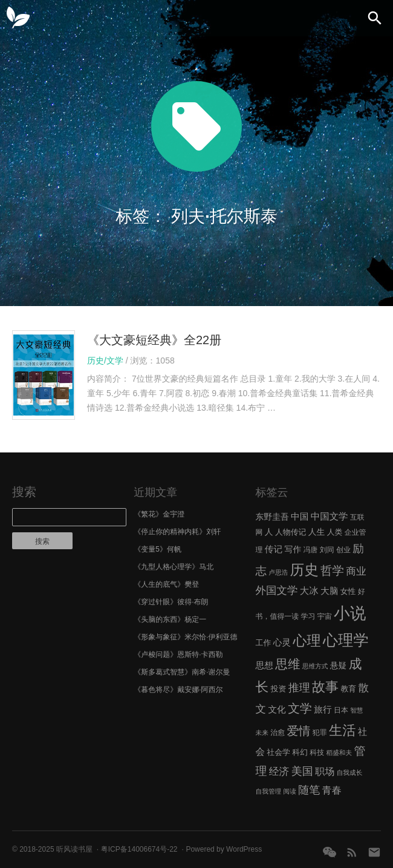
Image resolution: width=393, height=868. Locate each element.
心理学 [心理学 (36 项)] (346, 640)
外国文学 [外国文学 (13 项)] (277, 590)
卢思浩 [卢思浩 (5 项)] (278, 572)
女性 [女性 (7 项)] (348, 591)
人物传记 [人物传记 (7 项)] (291, 532)
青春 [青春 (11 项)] (332, 790)
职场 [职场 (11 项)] (325, 771)
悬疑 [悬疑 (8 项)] (339, 666)
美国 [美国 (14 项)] (302, 771)
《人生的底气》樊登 (166, 584)
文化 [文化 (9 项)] (277, 710)
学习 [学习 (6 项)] (308, 616)
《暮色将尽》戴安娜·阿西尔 (178, 690)
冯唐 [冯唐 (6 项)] (311, 550)
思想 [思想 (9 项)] (265, 665)
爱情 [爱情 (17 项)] (298, 731)
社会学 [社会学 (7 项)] (278, 752)
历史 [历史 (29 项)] (304, 570)
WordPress (244, 849)
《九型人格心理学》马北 (174, 567)
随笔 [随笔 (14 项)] (309, 790)
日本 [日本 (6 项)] (341, 710)
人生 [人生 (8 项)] (317, 532)
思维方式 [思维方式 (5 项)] (315, 666)
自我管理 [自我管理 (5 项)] (269, 791)
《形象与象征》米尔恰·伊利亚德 (185, 637)
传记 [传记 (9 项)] (274, 549)
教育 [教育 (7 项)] (348, 689)
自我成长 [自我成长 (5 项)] (350, 772)
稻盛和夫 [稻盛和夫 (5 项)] (339, 752)
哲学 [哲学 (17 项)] (332, 570)
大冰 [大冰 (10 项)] (309, 591)
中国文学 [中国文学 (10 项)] (330, 516)
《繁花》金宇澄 (159, 514)
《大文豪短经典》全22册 (154, 340)
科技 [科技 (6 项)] (317, 752)
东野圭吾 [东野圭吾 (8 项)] (272, 517)
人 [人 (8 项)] (269, 532)
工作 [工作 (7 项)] (264, 643)
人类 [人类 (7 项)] (335, 532)
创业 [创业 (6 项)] (343, 550)
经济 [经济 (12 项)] (279, 772)
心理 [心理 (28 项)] (307, 641)
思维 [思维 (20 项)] (287, 664)
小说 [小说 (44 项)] (350, 613)
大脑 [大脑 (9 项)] (329, 591)
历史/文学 (105, 361)
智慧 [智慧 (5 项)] (356, 710)
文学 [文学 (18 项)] (300, 708)
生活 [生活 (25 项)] (343, 730)
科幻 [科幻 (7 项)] (300, 752)
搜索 (24, 492)
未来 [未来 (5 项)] (262, 733)
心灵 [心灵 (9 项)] (282, 642)
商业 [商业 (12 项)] (356, 571)
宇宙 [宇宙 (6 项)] (325, 616)
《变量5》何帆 (158, 549)
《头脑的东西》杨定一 (170, 619)
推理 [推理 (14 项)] (299, 688)
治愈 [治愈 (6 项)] (278, 733)
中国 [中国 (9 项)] (300, 517)
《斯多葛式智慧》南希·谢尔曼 (182, 672)
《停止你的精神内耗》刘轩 (177, 532)
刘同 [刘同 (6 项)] (327, 550)
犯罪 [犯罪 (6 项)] (320, 733)
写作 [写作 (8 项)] (293, 550)
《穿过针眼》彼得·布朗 (171, 602)
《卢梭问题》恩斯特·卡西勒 (178, 654)
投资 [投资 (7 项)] (279, 689)
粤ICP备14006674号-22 (139, 849)
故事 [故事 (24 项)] (325, 687)
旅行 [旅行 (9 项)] (323, 710)
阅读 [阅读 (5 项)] (290, 791)
